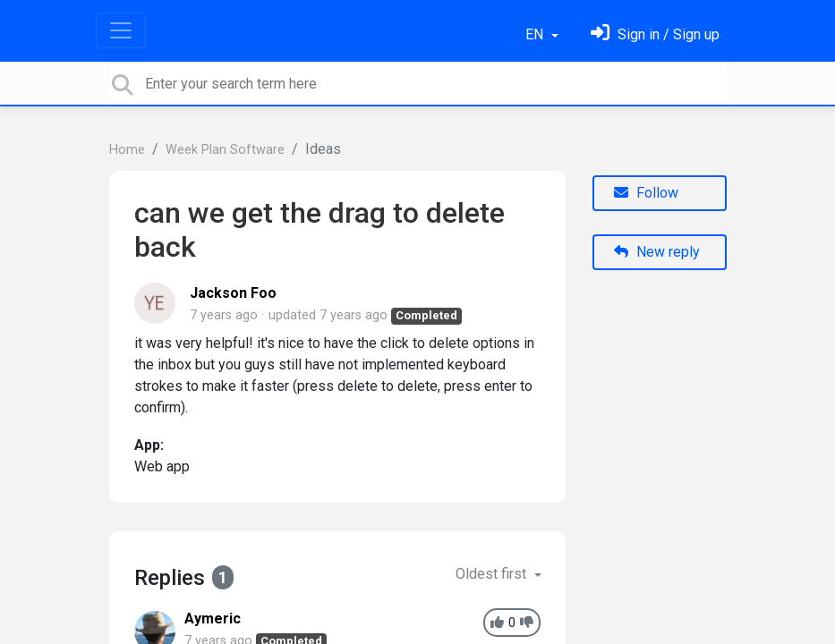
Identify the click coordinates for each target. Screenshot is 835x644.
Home (127, 150)
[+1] (497, 623)
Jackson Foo (233, 293)
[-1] (527, 623)
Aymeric (213, 619)
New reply (657, 252)
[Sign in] (655, 34)
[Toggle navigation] (121, 30)
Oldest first (493, 574)
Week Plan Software (225, 150)
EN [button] (536, 34)
